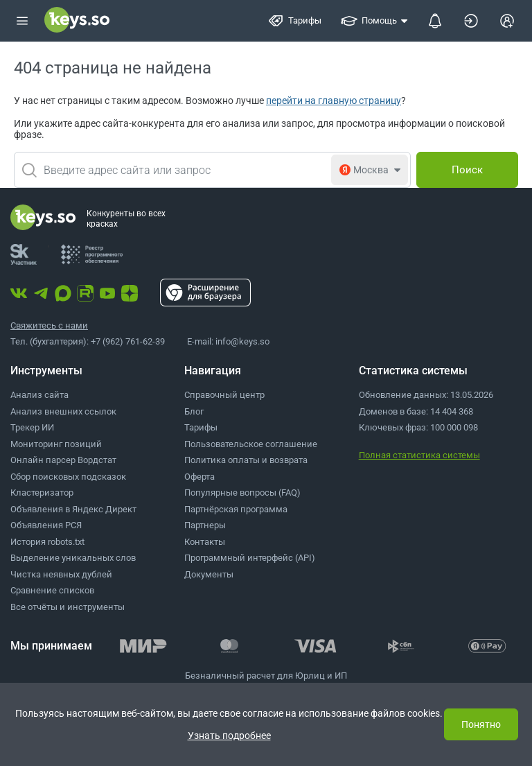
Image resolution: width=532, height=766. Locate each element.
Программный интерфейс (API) (250, 558)
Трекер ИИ (32, 427)
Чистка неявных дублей (61, 574)
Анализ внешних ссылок (63, 411)
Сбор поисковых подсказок (68, 477)
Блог (194, 411)
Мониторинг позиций (56, 444)
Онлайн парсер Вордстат (63, 460)
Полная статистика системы (419, 455)
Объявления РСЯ (46, 525)
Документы (209, 574)
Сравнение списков (52, 590)
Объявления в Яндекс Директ (73, 509)
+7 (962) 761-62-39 (128, 341)
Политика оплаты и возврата (246, 460)
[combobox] (212, 170)
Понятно (481, 724)
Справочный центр (224, 395)
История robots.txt (47, 542)
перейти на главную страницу (334, 101)
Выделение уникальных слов (73, 558)
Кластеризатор (42, 493)
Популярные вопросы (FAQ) (242, 493)
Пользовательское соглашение (251, 444)
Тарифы (201, 427)
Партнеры (205, 525)
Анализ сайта (39, 395)
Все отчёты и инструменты (68, 607)
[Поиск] (467, 170)
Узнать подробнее (229, 735)
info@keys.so (242, 341)
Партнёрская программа (236, 509)
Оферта (199, 477)
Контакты (205, 542)
